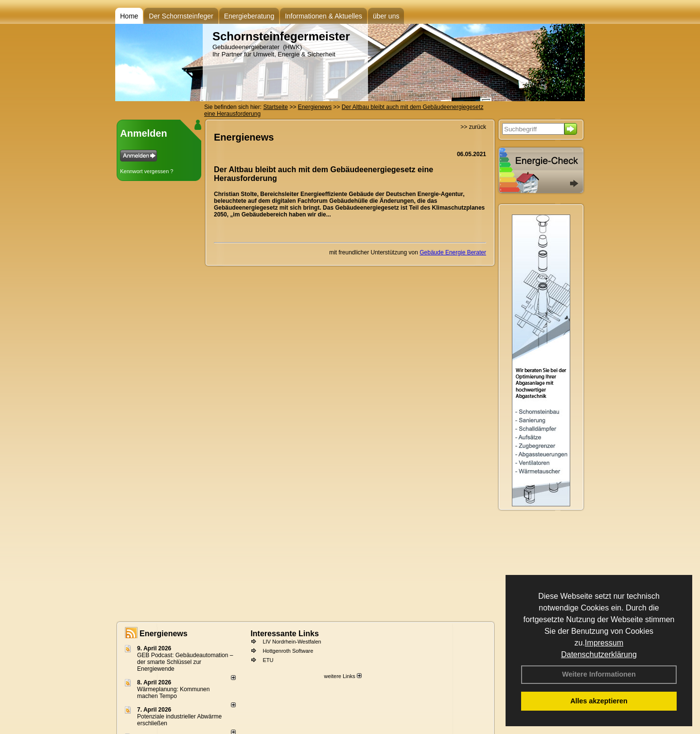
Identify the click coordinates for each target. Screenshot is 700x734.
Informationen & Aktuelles (324, 16)
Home (129, 16)
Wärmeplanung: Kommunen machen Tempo (173, 693)
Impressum (604, 643)
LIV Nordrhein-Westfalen (292, 642)
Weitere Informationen (599, 674)
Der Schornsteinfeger (181, 16)
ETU (268, 660)
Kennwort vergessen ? (147, 171)
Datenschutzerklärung (599, 654)
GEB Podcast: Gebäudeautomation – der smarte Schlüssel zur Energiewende (185, 662)
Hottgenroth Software (288, 651)
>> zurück (473, 127)
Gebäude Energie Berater (453, 252)
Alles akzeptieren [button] (599, 701)
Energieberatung (249, 16)
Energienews (164, 634)
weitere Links (342, 676)
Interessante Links (285, 634)
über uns (386, 16)
